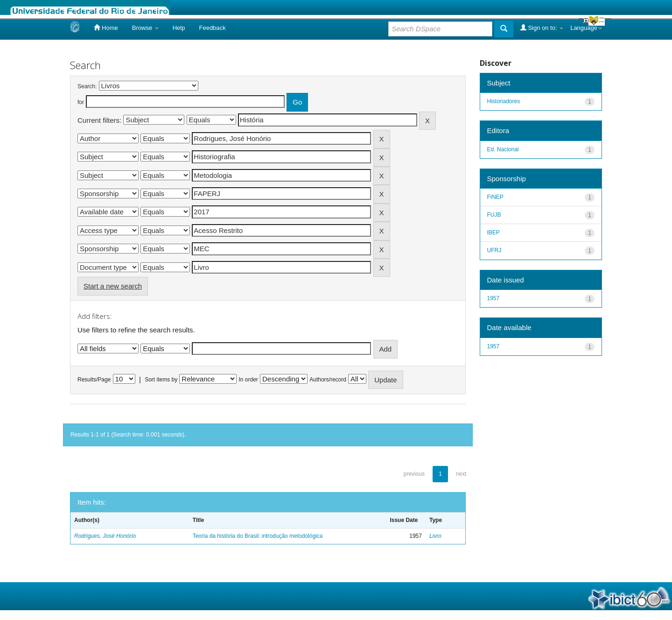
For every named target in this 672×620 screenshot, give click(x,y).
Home (106, 28)
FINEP (495, 197)
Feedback (212, 28)
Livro (435, 536)
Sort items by (161, 380)
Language (586, 28)
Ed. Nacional (503, 149)
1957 (493, 298)
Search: (87, 86)
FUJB (494, 215)
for (81, 102)
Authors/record (328, 380)
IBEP (493, 232)
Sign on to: (542, 28)
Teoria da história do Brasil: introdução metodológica (258, 536)
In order (248, 380)
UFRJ (494, 250)
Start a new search (113, 286)
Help (179, 28)
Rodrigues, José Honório (105, 536)
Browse (145, 28)
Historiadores (504, 101)
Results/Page (94, 380)
